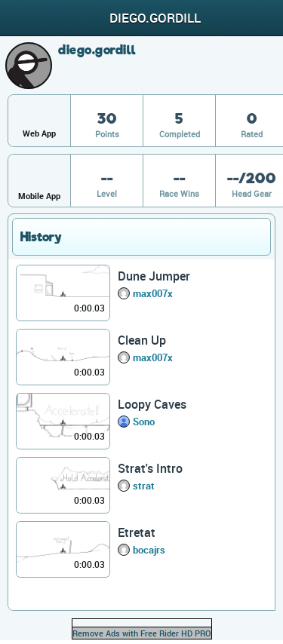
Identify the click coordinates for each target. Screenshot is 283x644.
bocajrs (149, 550)
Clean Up (142, 340)
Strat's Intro (150, 468)
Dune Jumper (154, 276)
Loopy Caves (152, 404)
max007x (153, 293)
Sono (144, 422)
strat (144, 486)
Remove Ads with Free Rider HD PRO (142, 633)
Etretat (137, 532)
